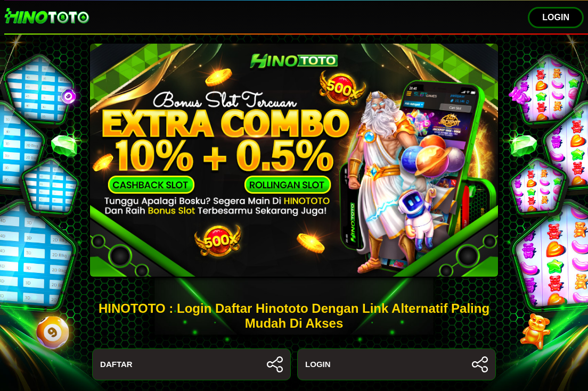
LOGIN (556, 17)
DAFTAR (191, 364)
